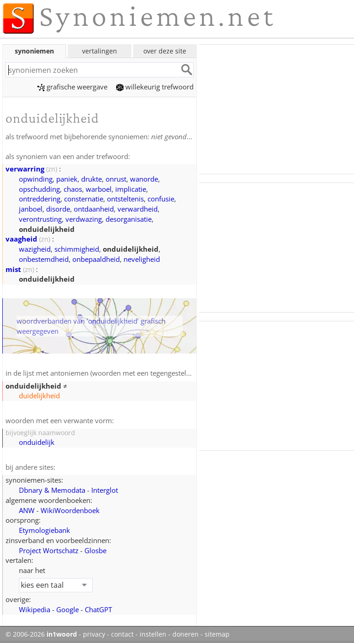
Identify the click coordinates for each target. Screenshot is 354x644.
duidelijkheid (39, 396)
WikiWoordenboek (70, 510)
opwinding (36, 179)
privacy (94, 634)
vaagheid (21, 239)
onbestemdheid (44, 259)
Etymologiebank (44, 530)
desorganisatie (129, 219)
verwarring (25, 169)
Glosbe (95, 550)
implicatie (131, 189)
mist (13, 269)
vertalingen (100, 51)
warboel (99, 189)
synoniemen (34, 51)
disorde (58, 209)
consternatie (84, 199)
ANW (27, 510)
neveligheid (142, 259)
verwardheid (138, 209)
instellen (153, 634)
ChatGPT (98, 609)
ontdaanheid (94, 209)
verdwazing (84, 219)
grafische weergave (72, 87)
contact (122, 634)
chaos (73, 189)
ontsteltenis (125, 199)
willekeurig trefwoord (155, 87)
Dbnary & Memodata (52, 490)
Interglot (105, 490)
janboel (31, 209)
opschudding (39, 189)
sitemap (217, 634)
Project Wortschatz (49, 550)
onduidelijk (37, 442)
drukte (91, 179)
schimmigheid (77, 249)
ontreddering (40, 199)
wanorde (144, 179)
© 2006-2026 (41, 634)
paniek (67, 179)
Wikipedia (35, 609)
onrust (116, 179)
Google (68, 609)
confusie (161, 199)
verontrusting (40, 219)
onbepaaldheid (96, 259)
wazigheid (35, 249)
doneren (186, 634)
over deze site (165, 51)
